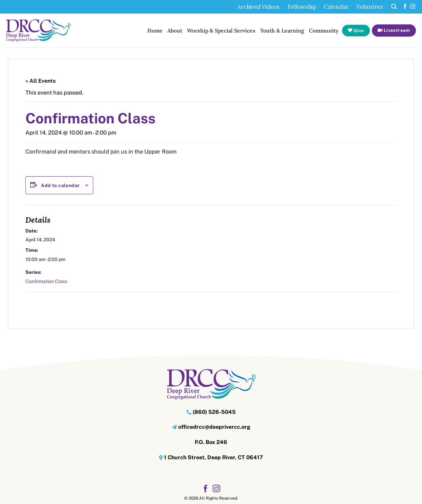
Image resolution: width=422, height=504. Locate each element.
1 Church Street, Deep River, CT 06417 (213, 457)
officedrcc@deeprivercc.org (214, 427)
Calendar (336, 7)
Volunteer (370, 7)
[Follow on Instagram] (413, 7)
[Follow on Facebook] (405, 7)
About (175, 31)
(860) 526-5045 (214, 412)
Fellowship (302, 7)
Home (155, 31)
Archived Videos (258, 7)
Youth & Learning (282, 31)
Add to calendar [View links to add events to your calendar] (60, 185)
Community (324, 31)
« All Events (40, 81)
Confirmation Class (46, 281)
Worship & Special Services (221, 31)
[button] (394, 7)
